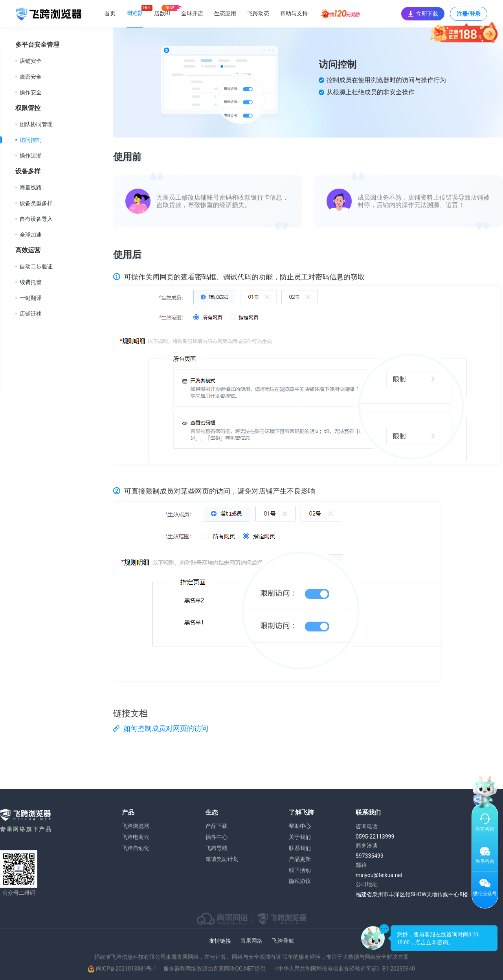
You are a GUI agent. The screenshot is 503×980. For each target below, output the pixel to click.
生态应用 (225, 13)
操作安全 (31, 92)
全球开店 (192, 13)
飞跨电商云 (136, 837)
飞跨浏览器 (136, 826)
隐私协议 (300, 881)
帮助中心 (300, 826)
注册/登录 (469, 16)
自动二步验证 (36, 266)
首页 (110, 13)
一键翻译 (31, 298)
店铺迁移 (31, 314)
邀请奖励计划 (222, 859)
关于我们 (300, 837)
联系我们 (300, 848)
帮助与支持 (294, 13)
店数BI (162, 13)
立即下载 (423, 14)
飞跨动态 (258, 13)
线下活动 (300, 870)
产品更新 (300, 859)
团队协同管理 (36, 124)
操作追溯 (31, 156)
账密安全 (31, 77)
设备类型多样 (36, 203)
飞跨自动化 (136, 848)
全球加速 (31, 235)
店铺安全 (31, 61)
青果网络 (251, 941)
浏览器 (135, 13)
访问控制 (31, 140)
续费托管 (31, 282)
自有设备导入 (36, 219)
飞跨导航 (217, 848)
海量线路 (31, 187)
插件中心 (217, 837)
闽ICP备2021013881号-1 (126, 969)
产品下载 (217, 826)
